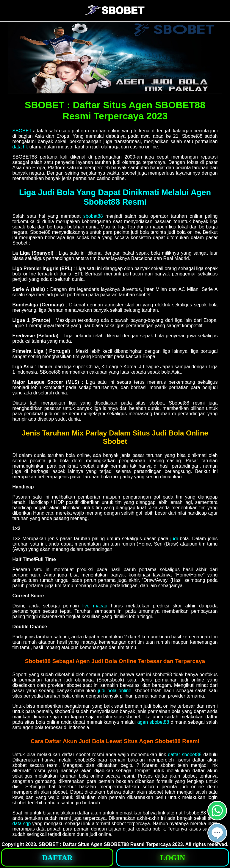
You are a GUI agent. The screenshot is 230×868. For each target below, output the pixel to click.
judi (174, 539)
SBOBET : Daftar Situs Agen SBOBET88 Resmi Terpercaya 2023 (111, 844)
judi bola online (115, 691)
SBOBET (22, 131)
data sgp (22, 824)
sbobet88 (93, 216)
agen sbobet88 (153, 722)
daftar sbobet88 (185, 755)
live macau (95, 606)
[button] (217, 833)
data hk (20, 147)
